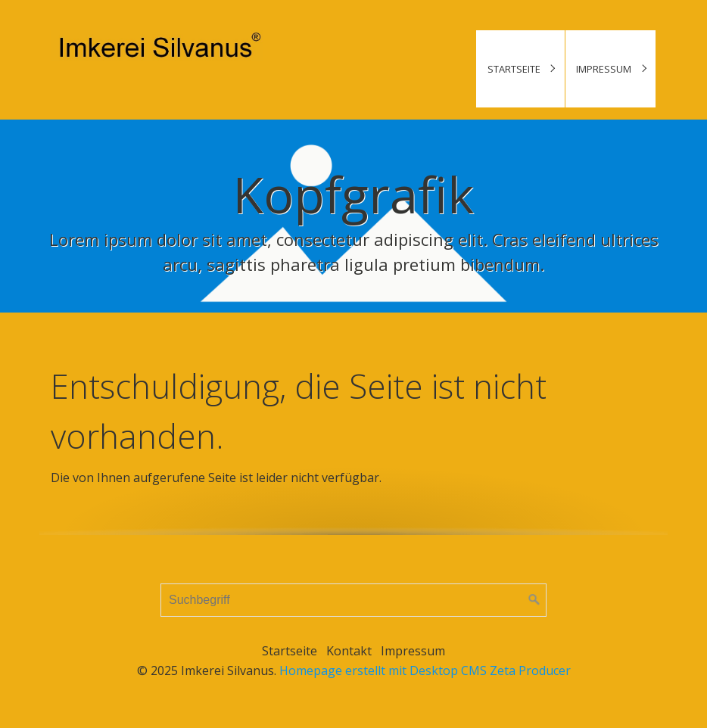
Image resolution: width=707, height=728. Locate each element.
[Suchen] (534, 600)
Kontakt (349, 651)
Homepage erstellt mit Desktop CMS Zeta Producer (425, 670)
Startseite (514, 69)
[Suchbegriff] (353, 600)
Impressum (604, 69)
